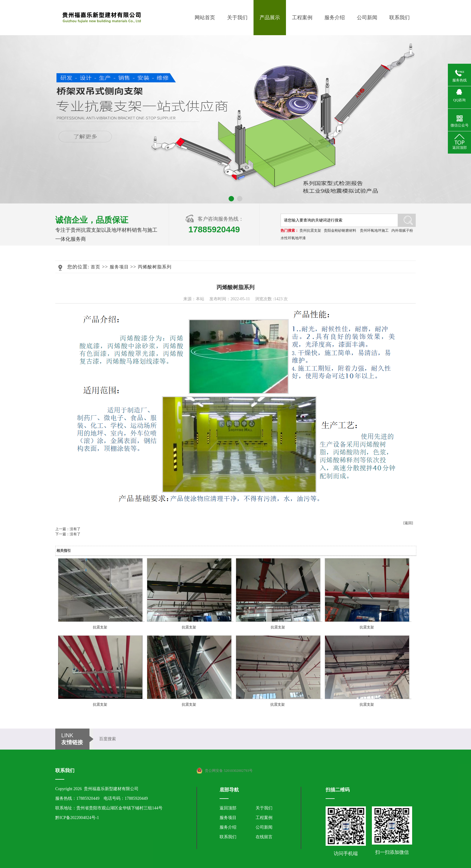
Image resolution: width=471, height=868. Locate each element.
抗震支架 (100, 627)
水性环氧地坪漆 (293, 238)
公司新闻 (367, 18)
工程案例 (302, 18)
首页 (96, 267)
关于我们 (237, 18)
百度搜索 (108, 739)
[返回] (408, 523)
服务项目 (119, 267)
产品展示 (270, 18)
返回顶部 (228, 808)
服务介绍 (335, 18)
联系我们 (400, 18)
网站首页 (205, 18)
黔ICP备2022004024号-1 (77, 818)
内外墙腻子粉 (402, 231)
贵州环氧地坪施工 (374, 231)
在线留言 (264, 837)
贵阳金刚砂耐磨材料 (340, 231)
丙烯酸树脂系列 (155, 267)
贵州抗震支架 (310, 231)
